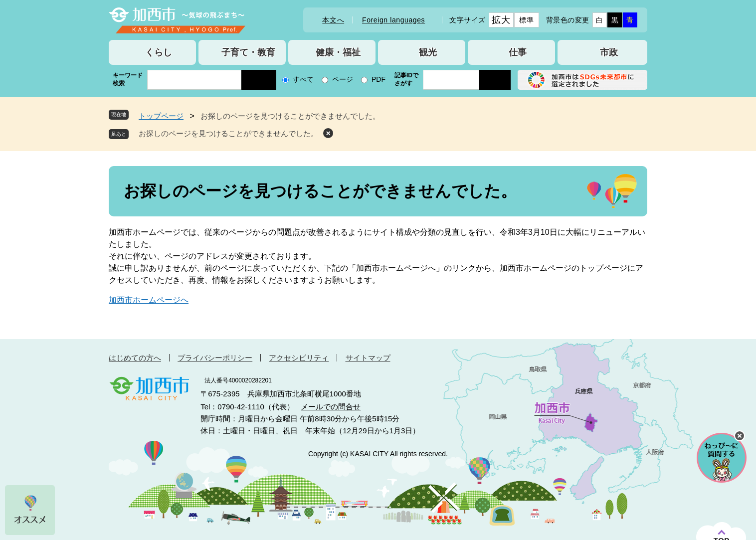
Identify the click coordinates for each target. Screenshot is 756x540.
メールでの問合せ (331, 407)
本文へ (333, 20)
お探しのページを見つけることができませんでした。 (228, 133)
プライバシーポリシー (215, 358)
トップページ (161, 116)
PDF (378, 79)
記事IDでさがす (406, 79)
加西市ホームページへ (149, 300)
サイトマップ (368, 358)
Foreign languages (393, 20)
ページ (343, 79)
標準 (526, 20)
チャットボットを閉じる (740, 436)
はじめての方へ (135, 358)
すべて (303, 79)
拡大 (501, 20)
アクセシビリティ (299, 358)
